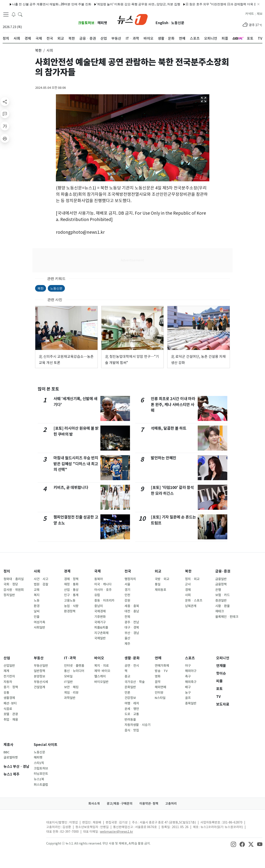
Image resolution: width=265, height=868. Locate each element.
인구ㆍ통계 (71, 595)
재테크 (220, 611)
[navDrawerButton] (6, 14)
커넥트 (250, 14)
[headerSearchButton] (20, 14)
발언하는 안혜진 (164, 458)
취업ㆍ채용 (11, 720)
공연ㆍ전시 (132, 666)
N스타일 (160, 698)
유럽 (97, 595)
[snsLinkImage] (233, 844)
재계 (6, 671)
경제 (67, 571)
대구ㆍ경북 (132, 627)
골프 (188, 698)
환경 (37, 606)
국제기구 (100, 622)
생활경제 (9, 698)
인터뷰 (159, 693)
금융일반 (221, 579)
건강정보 (130, 698)
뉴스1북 (39, 779)
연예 (158, 658)
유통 (6, 693)
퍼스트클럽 (41, 785)
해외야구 (191, 671)
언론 (127, 693)
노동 (37, 601)
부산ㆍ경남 (132, 633)
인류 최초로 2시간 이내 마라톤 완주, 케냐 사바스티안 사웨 (173, 405)
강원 (127, 601)
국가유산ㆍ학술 (135, 682)
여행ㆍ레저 (132, 703)
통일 (158, 584)
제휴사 (8, 745)
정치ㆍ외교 (192, 579)
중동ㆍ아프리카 (104, 601)
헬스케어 (100, 676)
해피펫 (102, 23)
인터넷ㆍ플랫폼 (74, 666)
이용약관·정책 (149, 804)
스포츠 (190, 658)
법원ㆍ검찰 (41, 584)
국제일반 (100, 638)
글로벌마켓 (11, 757)
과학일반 (70, 698)
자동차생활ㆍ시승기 (137, 725)
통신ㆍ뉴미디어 (74, 671)
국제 (98, 571)
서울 (127, 584)
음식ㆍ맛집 (132, 730)
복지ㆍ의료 (101, 666)
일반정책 (39, 671)
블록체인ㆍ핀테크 (227, 617)
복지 (37, 595)
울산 (127, 638)
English (162, 23)
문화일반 (130, 687)
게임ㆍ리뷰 (71, 693)
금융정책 (221, 584)
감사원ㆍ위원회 (14, 590)
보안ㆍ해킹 (71, 687)
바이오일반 (101, 682)
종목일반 (191, 703)
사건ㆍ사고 (41, 579)
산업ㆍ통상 (71, 590)
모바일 (68, 676)
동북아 (99, 579)
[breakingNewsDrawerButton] (14, 14)
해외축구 (191, 682)
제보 (260, 14)
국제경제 (100, 611)
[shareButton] (5, 102)
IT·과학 (70, 658)
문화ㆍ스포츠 (194, 601)
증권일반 (221, 601)
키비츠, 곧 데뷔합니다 (71, 487)
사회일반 (39, 627)
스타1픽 (39, 763)
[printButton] (5, 138)
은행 (218, 590)
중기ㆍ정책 (11, 687)
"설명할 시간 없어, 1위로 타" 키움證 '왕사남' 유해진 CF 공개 (59, 4)
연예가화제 (162, 666)
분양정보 (39, 676)
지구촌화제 (101, 633)
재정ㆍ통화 (71, 584)
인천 (127, 595)
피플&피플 (101, 627)
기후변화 (100, 617)
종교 (127, 676)
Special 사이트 (46, 745)
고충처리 (171, 804)
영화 (158, 676)
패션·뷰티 (10, 703)
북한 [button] (38, 50)
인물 (37, 617)
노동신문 (178, 23)
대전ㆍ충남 (132, 611)
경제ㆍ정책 (71, 579)
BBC (6, 752)
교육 (37, 590)
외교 (158, 571)
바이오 (99, 658)
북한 (41, 288)
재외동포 (160, 590)
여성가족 (39, 622)
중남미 (99, 606)
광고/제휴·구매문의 (120, 804)
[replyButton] (5, 114)
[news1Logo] (21, 826)
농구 (188, 693)
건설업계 (39, 687)
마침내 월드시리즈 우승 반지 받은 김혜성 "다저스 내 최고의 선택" (76, 464)
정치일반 (9, 595)
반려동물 (130, 720)
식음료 (8, 709)
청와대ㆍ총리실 (14, 579)
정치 (7, 571)
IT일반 (68, 682)
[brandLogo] (132, 19)
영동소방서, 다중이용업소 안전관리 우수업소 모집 (139, 4)
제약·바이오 (102, 671)
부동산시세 (41, 682)
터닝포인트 (41, 774)
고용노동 (70, 601)
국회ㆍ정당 (11, 584)
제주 (127, 644)
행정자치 (130, 579)
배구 (188, 687)
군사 (188, 584)
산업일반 (9, 666)
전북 (127, 617)
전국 (128, 571)
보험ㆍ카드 (222, 595)
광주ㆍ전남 (132, 622)
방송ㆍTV (161, 671)
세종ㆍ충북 (132, 606)
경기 (127, 590)
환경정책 (70, 611)
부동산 (39, 658)
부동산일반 (41, 666)
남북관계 (191, 606)
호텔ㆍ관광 (11, 714)
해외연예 (160, 687)
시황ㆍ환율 (222, 606)
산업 (7, 658)
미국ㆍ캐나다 (103, 584)
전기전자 (9, 676)
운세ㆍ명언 (132, 709)
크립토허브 (86, 23)
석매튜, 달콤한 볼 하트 (169, 428)
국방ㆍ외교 (162, 579)
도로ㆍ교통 (132, 714)
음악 (158, 682)
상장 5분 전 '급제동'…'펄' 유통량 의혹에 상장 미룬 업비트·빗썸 (220, 4)
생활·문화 (132, 658)
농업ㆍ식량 (71, 606)
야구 (188, 666)
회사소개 (94, 804)
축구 (188, 676)
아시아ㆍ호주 (103, 590)
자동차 (8, 682)
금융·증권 (223, 571)
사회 (37, 571)
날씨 (37, 611)
